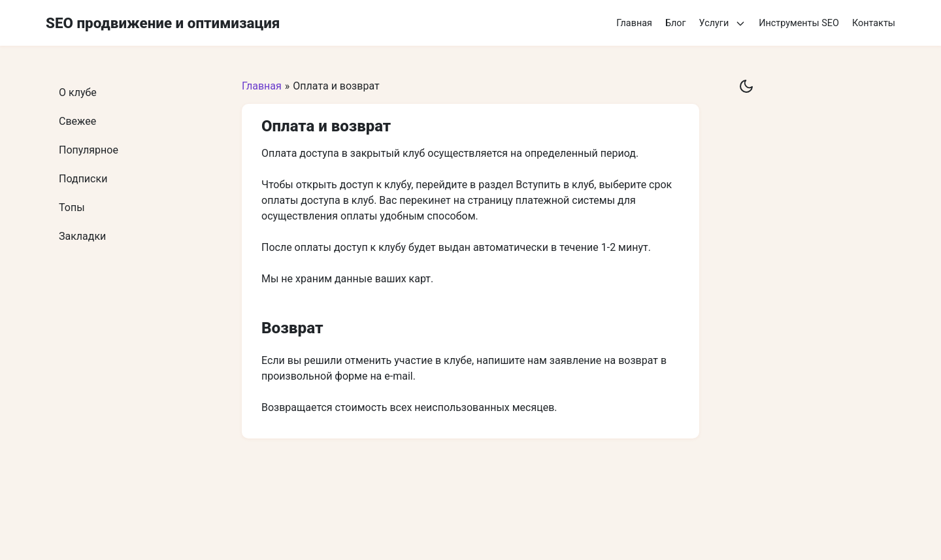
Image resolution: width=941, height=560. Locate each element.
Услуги (723, 24)
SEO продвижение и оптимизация (163, 23)
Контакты (874, 23)
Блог (676, 23)
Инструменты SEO (799, 23)
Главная (634, 23)
